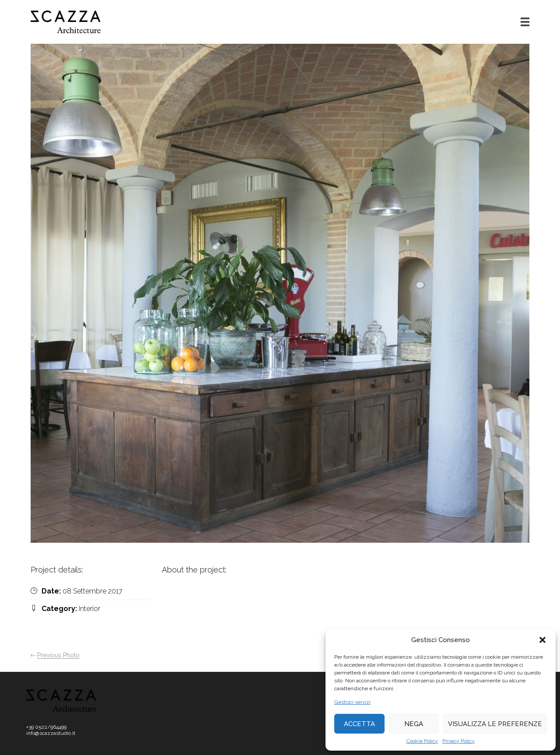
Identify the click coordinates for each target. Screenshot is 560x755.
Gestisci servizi (352, 702)
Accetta (359, 724)
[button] (542, 640)
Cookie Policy (422, 741)
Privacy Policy (458, 741)
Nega (414, 724)
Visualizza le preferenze (495, 724)
